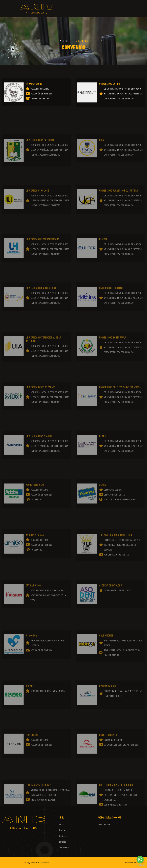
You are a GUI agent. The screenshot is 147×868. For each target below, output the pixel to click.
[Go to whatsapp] (140, 860)
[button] (110, 8)
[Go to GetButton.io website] (140, 865)
